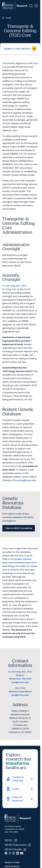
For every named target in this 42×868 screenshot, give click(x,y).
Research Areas (12, 862)
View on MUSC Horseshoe (19, 528)
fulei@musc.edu (20, 682)
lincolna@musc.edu (25, 480)
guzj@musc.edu (20, 695)
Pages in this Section (20, 49)
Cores (8, 18)
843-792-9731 (24, 679)
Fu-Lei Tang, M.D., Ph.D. (15, 286)
